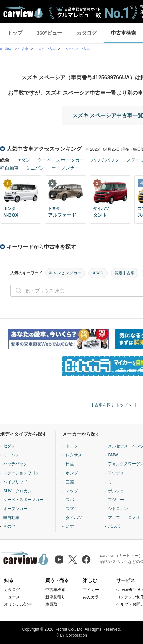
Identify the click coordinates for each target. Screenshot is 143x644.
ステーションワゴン (21, 473)
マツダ (72, 491)
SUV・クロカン (18, 491)
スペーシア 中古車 (76, 49)
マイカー (91, 590)
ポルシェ (116, 491)
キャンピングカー (65, 273)
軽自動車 (9, 168)
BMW (113, 455)
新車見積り (55, 597)
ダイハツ (74, 518)
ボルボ (114, 526)
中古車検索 (55, 590)
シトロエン (118, 509)
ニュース (12, 597)
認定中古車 (125, 273)
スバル (72, 500)
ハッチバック (105, 160)
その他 (9, 526)
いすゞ (72, 526)
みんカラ (91, 597)
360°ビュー (49, 33)
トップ (15, 33)
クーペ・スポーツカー (61, 160)
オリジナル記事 (18, 604)
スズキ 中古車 (45, 49)
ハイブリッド (15, 482)
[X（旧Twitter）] (73, 559)
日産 (70, 464)
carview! (6, 49)
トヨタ (72, 446)
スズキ (72, 509)
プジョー (116, 500)
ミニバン (35, 168)
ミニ (112, 482)
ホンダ (72, 473)
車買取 (51, 604)
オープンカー (65, 168)
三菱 (70, 482)
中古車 (23, 49)
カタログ (87, 33)
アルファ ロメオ (124, 518)
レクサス (74, 455)
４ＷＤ (98, 273)
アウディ (116, 473)
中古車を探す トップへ (111, 405)
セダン (23, 160)
